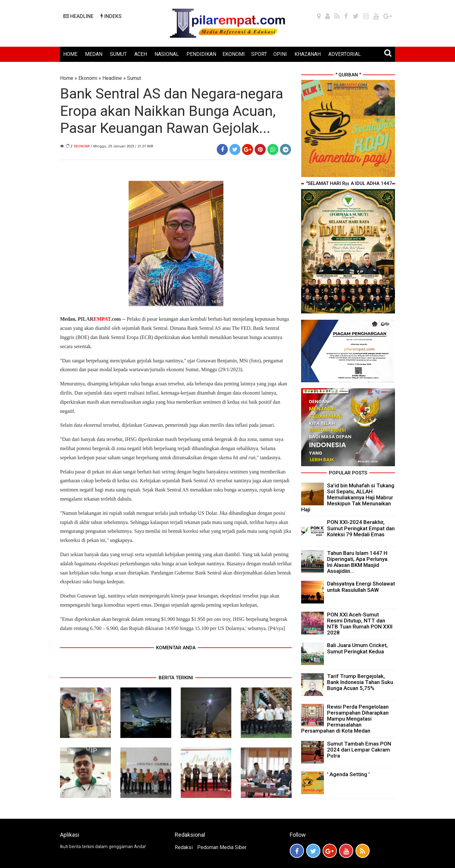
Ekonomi (88, 78)
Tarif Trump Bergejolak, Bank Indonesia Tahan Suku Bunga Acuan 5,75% (360, 682)
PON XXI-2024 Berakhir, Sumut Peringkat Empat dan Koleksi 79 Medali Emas (361, 528)
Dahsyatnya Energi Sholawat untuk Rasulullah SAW (361, 587)
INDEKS (111, 16)
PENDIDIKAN (201, 54)
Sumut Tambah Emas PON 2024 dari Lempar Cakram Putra (359, 750)
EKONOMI (234, 54)
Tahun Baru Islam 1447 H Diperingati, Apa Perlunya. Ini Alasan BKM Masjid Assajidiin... (358, 562)
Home (67, 78)
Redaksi (184, 847)
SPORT (259, 54)
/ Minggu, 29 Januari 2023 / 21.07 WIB (122, 146)
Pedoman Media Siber (222, 847)
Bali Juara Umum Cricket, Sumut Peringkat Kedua (357, 648)
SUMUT (118, 54)
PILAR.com (99, 319)
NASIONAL (167, 54)
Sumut (134, 78)
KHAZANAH (308, 54)
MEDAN (94, 54)
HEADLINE (78, 16)
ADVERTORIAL (345, 54)
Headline (112, 78)
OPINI (280, 54)
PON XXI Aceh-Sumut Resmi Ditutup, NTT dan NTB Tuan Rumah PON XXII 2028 (360, 624)
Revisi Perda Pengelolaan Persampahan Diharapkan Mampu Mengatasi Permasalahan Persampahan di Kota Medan (345, 719)
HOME (70, 54)
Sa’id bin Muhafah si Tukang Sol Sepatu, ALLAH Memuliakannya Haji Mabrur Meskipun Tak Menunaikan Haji (348, 498)
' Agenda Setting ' (348, 774)
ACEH (141, 54)
